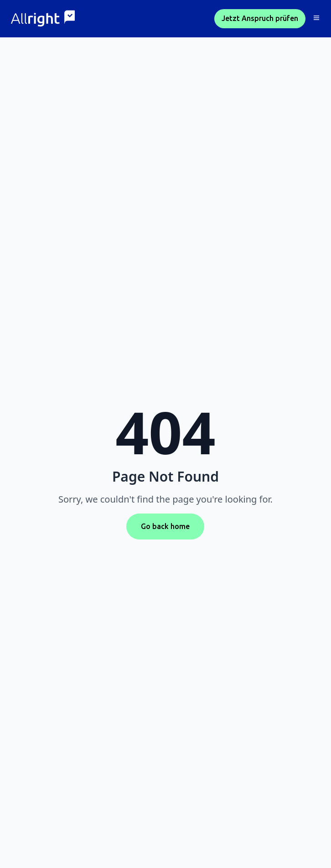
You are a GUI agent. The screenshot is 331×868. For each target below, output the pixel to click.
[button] (316, 19)
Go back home (165, 526)
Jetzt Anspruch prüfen (260, 18)
